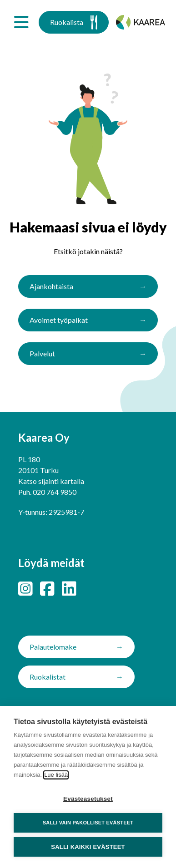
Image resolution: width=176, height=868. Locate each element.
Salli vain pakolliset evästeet (88, 823)
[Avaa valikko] (21, 22)
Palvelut (42, 353)
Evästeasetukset (88, 799)
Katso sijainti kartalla (51, 481)
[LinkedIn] (69, 588)
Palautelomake (53, 647)
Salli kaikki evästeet (88, 847)
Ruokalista (74, 22)
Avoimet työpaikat (59, 320)
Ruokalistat (48, 677)
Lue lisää (56, 775)
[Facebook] (47, 588)
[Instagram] (25, 588)
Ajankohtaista (51, 286)
